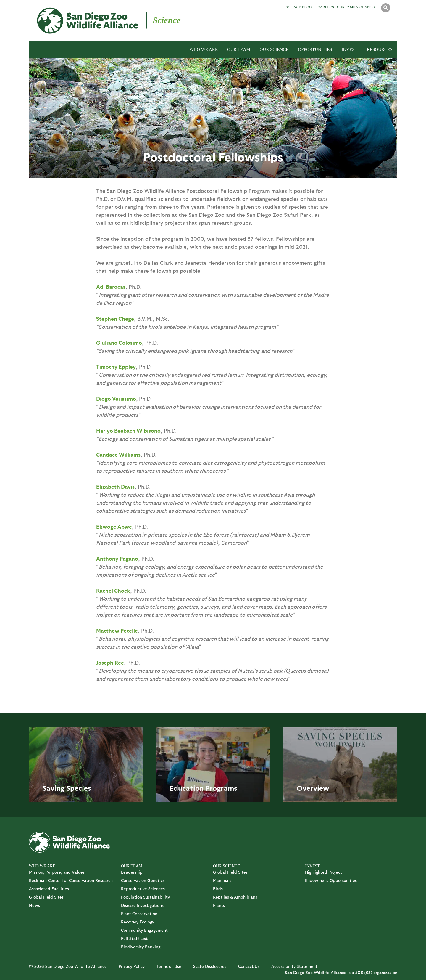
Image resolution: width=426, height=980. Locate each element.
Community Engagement (144, 930)
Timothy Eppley (116, 367)
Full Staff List (134, 938)
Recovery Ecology (138, 922)
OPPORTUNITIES (315, 49)
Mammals (222, 880)
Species (79, 788)
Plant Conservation (139, 914)
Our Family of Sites (356, 7)
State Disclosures (210, 966)
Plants (219, 905)
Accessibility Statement (294, 966)
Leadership (132, 872)
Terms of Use (169, 966)
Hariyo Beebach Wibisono (128, 430)
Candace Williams (118, 454)
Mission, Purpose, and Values (57, 872)
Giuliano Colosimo (119, 343)
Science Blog (299, 7)
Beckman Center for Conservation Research (71, 880)
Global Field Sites (46, 897)
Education (187, 788)
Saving (54, 788)
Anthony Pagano (117, 558)
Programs (221, 788)
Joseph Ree (110, 662)
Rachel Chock (113, 590)
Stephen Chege (115, 319)
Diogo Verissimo (116, 398)
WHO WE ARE (204, 49)
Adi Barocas (111, 287)
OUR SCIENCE (274, 49)
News (34, 905)
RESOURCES (380, 49)
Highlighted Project (323, 872)
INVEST (349, 49)
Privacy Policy (132, 966)
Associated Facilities (49, 889)
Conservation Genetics (143, 880)
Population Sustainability (145, 897)
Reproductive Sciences (143, 889)
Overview (313, 788)
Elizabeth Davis (115, 486)
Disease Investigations (142, 905)
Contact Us (249, 966)
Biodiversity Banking (141, 947)
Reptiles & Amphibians (235, 897)
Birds (218, 889)
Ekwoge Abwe (114, 526)
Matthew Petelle (117, 630)
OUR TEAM (239, 49)
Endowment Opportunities (331, 880)
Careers (326, 7)
